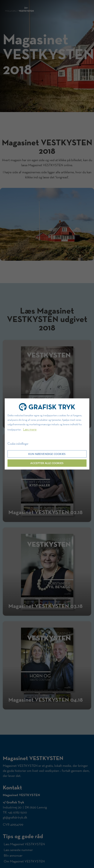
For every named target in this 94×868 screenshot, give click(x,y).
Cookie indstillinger (18, 444)
